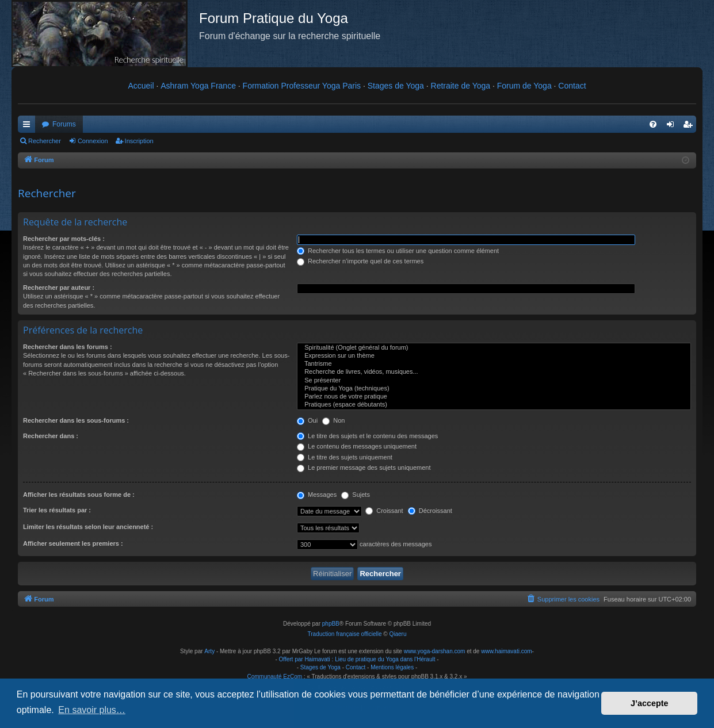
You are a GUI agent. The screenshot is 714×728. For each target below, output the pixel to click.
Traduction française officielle (345, 634)
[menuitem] (653, 124)
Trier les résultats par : (57, 510)
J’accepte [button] (650, 703)
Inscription (139, 141)
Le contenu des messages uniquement (357, 446)
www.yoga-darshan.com (435, 651)
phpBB (331, 624)
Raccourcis (29, 127)
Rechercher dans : (51, 436)
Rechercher (45, 141)
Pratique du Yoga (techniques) (494, 389)
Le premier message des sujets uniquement (364, 468)
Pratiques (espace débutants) (494, 405)
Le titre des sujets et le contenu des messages (367, 436)
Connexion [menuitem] (673, 127)
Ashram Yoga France (198, 86)
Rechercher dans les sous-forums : (76, 420)
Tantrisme (494, 364)
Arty (209, 651)
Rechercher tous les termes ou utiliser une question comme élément (398, 251)
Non (333, 420)
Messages (317, 495)
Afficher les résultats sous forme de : (79, 495)
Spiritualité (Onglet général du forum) (494, 348)
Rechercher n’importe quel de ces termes (360, 261)
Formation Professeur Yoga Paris (302, 86)
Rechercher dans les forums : (68, 347)
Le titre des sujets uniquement (345, 457)
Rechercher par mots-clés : (64, 239)
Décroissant (430, 511)
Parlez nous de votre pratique (494, 397)
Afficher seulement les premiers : (73, 543)
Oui (307, 420)
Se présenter (494, 381)
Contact (572, 86)
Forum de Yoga (524, 86)
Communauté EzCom (274, 677)
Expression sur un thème (494, 356)
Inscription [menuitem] (690, 127)
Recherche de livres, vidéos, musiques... (494, 372)
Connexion (93, 141)
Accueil (141, 86)
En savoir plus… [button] (92, 710)
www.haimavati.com (506, 651)
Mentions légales (392, 667)
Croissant (384, 511)
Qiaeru (398, 634)
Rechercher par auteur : (59, 288)
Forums (64, 124)
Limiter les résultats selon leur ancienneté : (88, 527)
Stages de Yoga (396, 86)
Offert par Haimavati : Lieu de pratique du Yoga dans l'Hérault (357, 659)
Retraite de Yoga (461, 86)
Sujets (356, 495)
